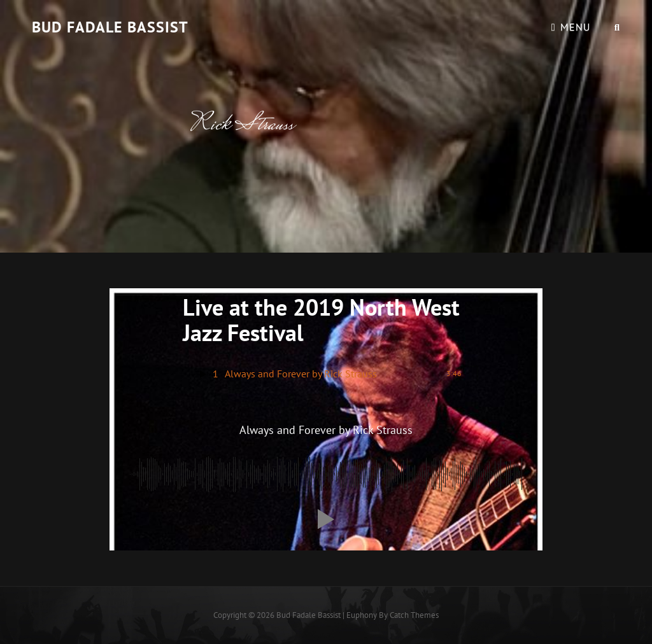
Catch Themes (414, 615)
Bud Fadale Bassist (110, 27)
